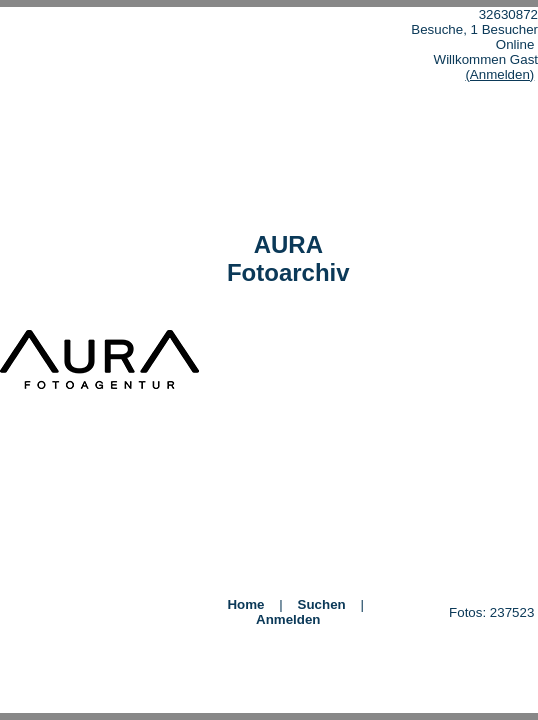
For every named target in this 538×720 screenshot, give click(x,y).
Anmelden (288, 619)
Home (245, 604)
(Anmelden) (499, 74)
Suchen (322, 604)
